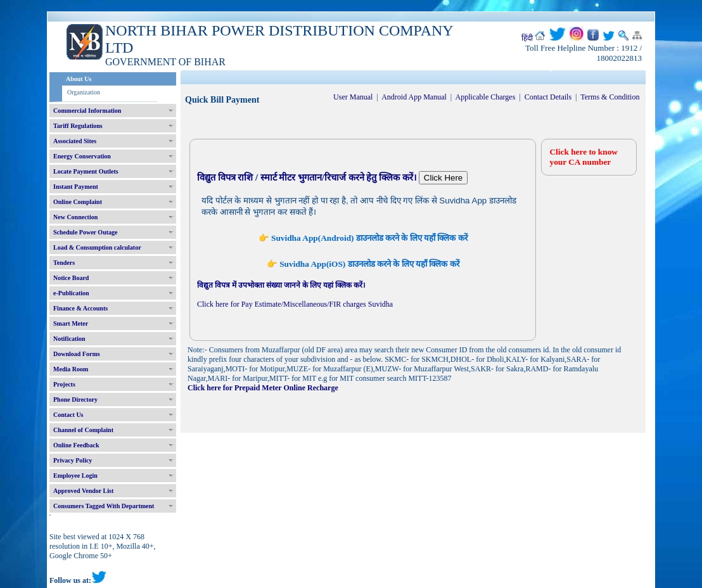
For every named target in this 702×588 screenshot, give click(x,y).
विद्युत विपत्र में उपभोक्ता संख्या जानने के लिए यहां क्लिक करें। (281, 285)
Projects (64, 384)
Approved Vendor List (83, 491)
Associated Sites (75, 141)
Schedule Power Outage (85, 232)
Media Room (71, 369)
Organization (84, 92)
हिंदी (527, 38)
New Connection (75, 217)
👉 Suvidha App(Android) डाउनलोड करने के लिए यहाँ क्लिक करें (363, 238)
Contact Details (548, 97)
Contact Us (68, 415)
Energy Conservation (82, 156)
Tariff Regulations (78, 126)
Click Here (443, 178)
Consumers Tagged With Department (104, 506)
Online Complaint (78, 202)
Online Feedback (76, 445)
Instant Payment (76, 187)
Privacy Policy (73, 460)
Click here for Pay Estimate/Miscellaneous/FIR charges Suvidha (295, 304)
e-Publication (71, 293)
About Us (79, 79)
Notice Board (71, 278)
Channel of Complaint (83, 430)
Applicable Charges (486, 97)
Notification (69, 339)
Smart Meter (71, 323)
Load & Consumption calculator (97, 247)
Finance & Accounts (80, 308)
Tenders (64, 263)
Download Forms (77, 354)
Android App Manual (414, 97)
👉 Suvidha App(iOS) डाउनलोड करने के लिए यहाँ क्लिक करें (363, 264)
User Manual (353, 97)
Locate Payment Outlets (86, 171)
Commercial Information (87, 111)
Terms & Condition (610, 97)
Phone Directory (75, 399)
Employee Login (75, 476)
